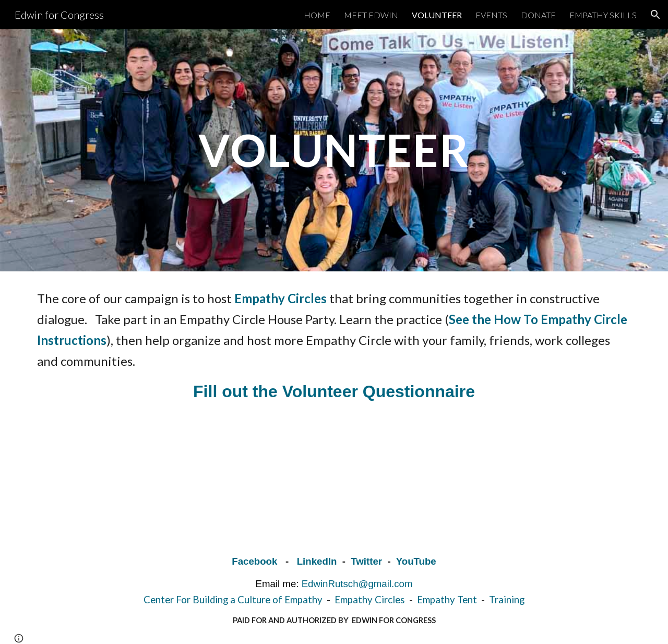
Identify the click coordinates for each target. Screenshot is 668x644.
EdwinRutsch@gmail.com (357, 584)
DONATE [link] (538, 15)
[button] (655, 15)
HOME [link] (317, 15)
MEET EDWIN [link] (371, 15)
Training (507, 600)
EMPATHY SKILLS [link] (603, 15)
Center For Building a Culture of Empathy (233, 600)
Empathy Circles (370, 600)
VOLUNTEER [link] (437, 15)
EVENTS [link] (491, 15)
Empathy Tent (448, 600)
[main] (334, 150)
